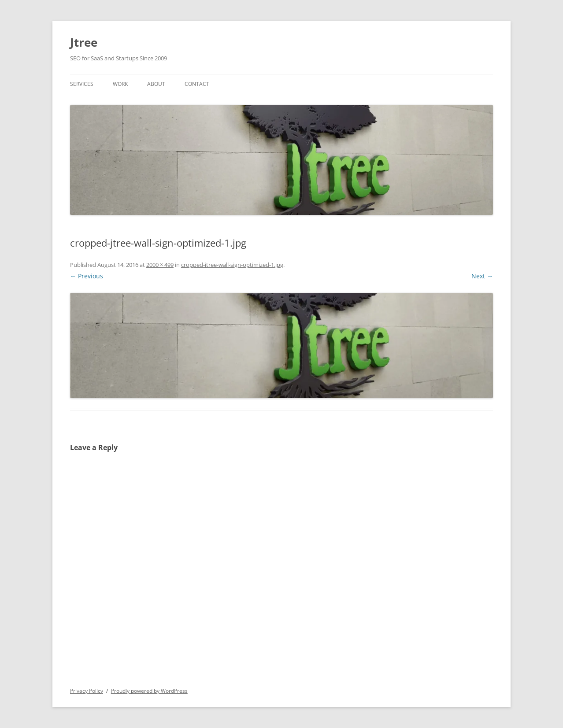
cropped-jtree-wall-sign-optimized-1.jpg (232, 265)
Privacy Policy (87, 691)
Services (82, 84)
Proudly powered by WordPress (149, 691)
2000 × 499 (160, 265)
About (156, 84)
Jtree (84, 42)
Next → (482, 276)
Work (120, 84)
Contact (197, 84)
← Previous (87, 276)
